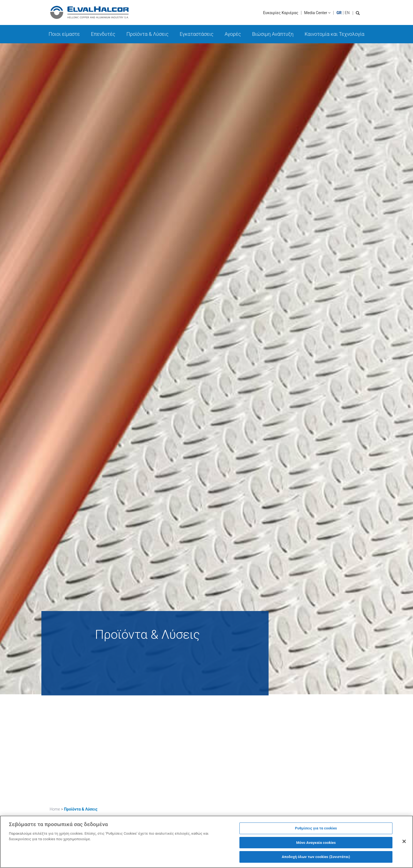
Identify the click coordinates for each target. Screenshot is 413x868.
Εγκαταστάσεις (197, 34)
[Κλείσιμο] (404, 844)
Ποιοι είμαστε (64, 34)
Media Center (317, 13)
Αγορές (233, 34)
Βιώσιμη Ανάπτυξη (273, 34)
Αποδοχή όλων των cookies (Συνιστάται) (316, 860)
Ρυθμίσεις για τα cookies (316, 831)
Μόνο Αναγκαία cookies (316, 845)
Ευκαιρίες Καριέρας (281, 13)
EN (347, 13)
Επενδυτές (103, 34)
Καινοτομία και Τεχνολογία (335, 34)
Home (55, 809)
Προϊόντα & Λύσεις (147, 34)
